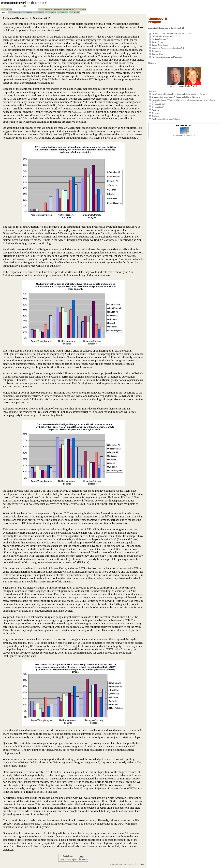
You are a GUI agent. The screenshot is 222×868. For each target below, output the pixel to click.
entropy (120, 598)
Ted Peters (140, 864)
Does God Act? (158, 107)
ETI (97, 24)
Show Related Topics (68, 860)
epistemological (80, 112)
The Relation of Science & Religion (166, 119)
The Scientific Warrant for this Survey (167, 36)
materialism (21, 259)
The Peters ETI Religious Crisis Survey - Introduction (173, 33)
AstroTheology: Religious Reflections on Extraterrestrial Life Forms (178, 94)
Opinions (155, 116)
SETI (65, 536)
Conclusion (83, 859)
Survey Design (158, 42)
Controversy (156, 113)
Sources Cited (157, 54)
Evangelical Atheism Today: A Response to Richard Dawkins (176, 97)
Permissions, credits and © (184, 135)
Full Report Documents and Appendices (168, 57)
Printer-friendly (116, 864)
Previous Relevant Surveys (163, 39)
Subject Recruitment (160, 45)
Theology (155, 110)
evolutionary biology (40, 60)
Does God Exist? (158, 104)
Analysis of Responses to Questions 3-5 (168, 48)
